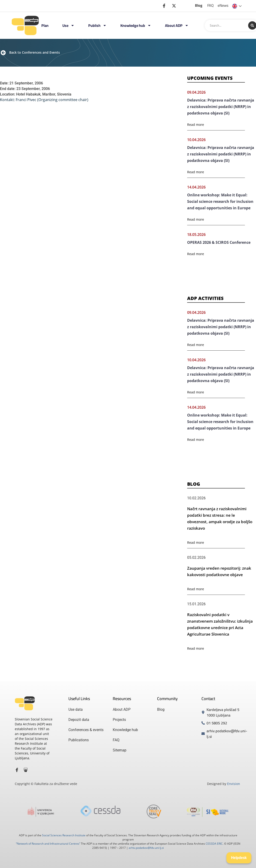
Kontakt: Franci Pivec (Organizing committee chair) (44, 100)
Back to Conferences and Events (35, 52)
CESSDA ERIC (214, 844)
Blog (199, 5)
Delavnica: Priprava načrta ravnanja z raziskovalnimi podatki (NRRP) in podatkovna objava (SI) (221, 107)
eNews (223, 5)
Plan (45, 25)
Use (68, 25)
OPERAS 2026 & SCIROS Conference (219, 242)
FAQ (210, 5)
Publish (97, 25)
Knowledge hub (136, 25)
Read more (196, 125)
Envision (234, 784)
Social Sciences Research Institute (64, 835)
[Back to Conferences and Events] (3, 53)
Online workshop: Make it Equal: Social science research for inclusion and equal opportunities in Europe (220, 201)
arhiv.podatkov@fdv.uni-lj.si (146, 848)
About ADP (177, 25)
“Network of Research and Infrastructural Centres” (48, 844)
